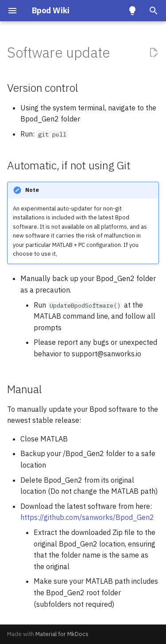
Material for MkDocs (62, 634)
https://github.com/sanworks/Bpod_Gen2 (87, 517)
